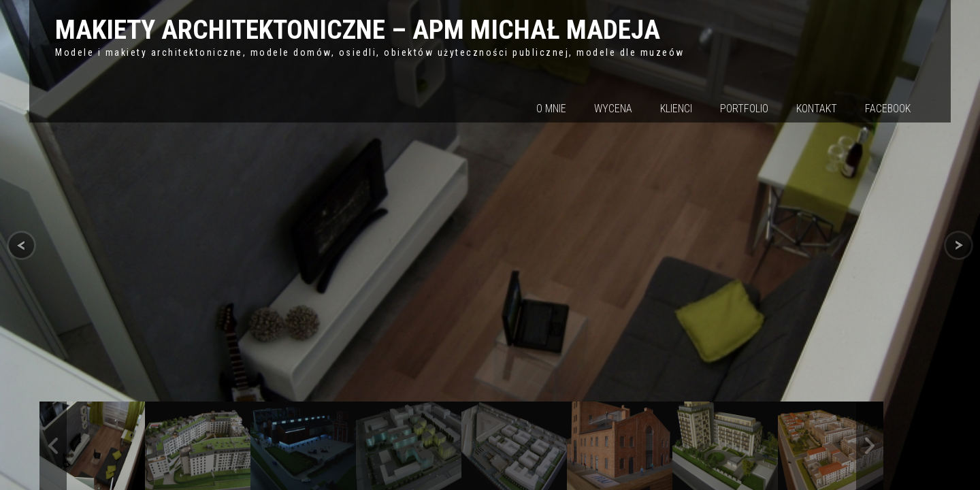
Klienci (676, 109)
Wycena (613, 109)
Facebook (888, 109)
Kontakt (817, 109)
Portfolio (744, 109)
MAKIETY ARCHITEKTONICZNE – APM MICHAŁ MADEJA (358, 30)
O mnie (551, 109)
